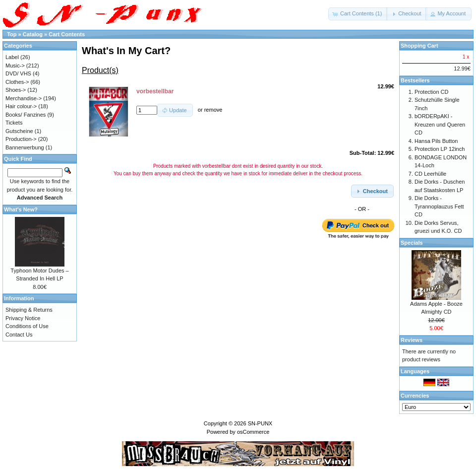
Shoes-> (16, 90)
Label (12, 57)
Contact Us (19, 335)
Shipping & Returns (29, 310)
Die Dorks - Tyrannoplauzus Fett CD (439, 206)
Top (12, 34)
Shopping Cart (419, 46)
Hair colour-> (21, 106)
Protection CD (431, 92)
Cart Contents (67, 34)
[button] (358, 14)
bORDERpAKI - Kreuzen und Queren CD (440, 124)
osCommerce (253, 432)
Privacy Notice (23, 318)
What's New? (21, 209)
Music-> (15, 66)
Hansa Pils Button (436, 141)
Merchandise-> (24, 98)
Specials (412, 243)
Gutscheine (19, 131)
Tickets (14, 123)
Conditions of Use (27, 326)
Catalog (33, 34)
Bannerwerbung (25, 147)
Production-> (21, 139)
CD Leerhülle (430, 174)
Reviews (412, 340)
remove (213, 110)
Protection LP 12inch (440, 149)
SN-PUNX (260, 423)
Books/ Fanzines (26, 115)
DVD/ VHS (18, 73)
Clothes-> (17, 82)
